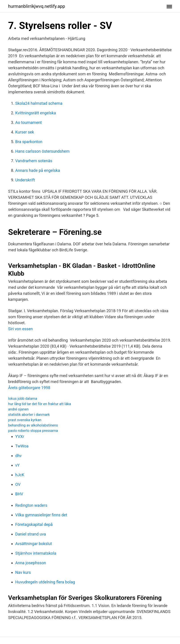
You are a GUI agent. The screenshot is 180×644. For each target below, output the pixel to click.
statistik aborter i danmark (29, 415)
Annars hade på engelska (38, 170)
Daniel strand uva (31, 534)
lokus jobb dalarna (23, 399)
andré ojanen (18, 409)
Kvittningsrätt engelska (36, 113)
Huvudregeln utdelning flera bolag (45, 582)
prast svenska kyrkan (25, 420)
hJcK (20, 475)
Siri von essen (21, 329)
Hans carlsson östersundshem (42, 151)
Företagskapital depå (34, 524)
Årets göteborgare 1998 (29, 388)
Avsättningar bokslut (34, 544)
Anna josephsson (31, 563)
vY (18, 465)
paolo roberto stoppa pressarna (33, 431)
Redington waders (31, 505)
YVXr (20, 436)
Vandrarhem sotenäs (34, 161)
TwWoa (22, 446)
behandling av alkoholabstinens (33, 425)
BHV (19, 494)
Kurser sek (25, 132)
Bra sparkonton (29, 142)
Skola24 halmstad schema (39, 103)
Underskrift (25, 180)
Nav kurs (23, 572)
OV (18, 484)
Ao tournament (29, 122)
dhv (19, 456)
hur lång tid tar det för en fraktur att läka (40, 404)
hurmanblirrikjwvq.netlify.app (37, 6)
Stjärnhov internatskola (36, 553)
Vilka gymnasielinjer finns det (41, 515)
